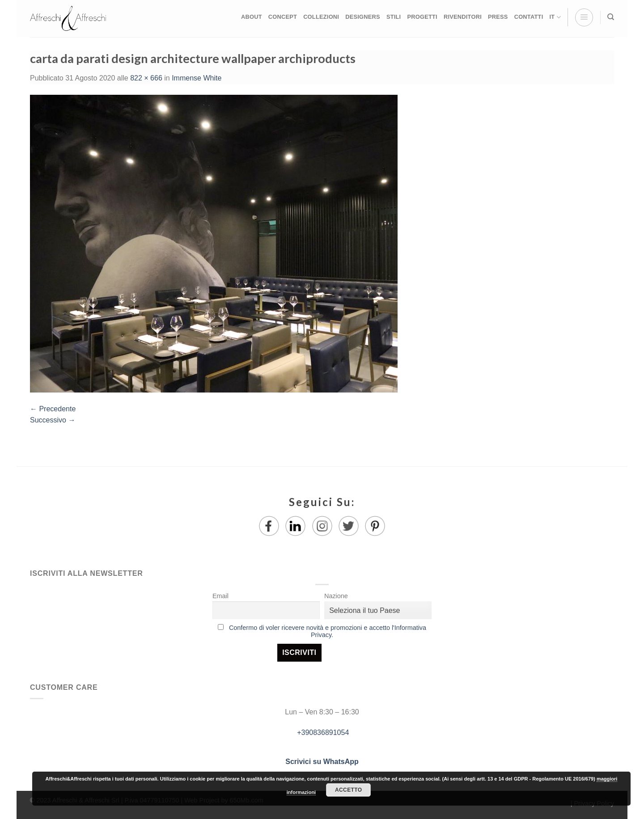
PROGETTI (422, 17)
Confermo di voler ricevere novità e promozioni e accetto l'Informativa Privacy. (328, 631)
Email (220, 596)
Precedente (53, 409)
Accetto (348, 790)
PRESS (498, 17)
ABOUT (252, 17)
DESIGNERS (363, 17)
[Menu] (584, 17)
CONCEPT (283, 17)
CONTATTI (529, 17)
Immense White (197, 78)
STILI (394, 17)
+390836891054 (322, 732)
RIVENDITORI (463, 17)
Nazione (336, 596)
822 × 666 (146, 78)
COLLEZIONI (321, 17)
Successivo (53, 420)
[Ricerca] (611, 17)
